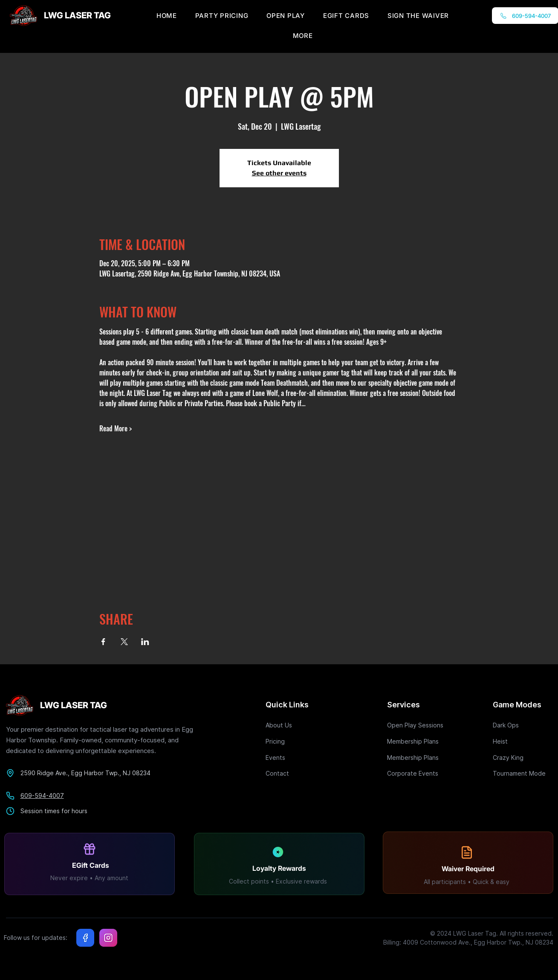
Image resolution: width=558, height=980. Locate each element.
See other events (279, 173)
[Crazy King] (523, 758)
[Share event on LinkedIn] (145, 642)
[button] (303, 36)
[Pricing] (296, 741)
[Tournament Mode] (523, 773)
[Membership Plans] (417, 741)
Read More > (116, 428)
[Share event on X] (124, 642)
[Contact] (296, 773)
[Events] (296, 758)
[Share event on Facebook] (103, 642)
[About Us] (296, 725)
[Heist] (523, 741)
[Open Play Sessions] (417, 725)
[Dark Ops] (523, 725)
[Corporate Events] (417, 773)
